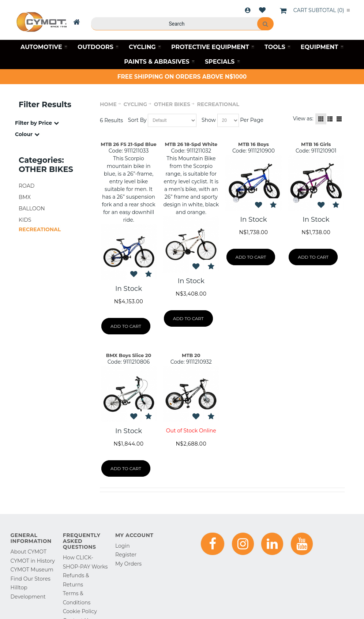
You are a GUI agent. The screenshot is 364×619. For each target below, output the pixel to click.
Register (126, 555)
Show (209, 120)
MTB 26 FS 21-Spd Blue (129, 144)
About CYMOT (29, 552)
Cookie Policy (80, 611)
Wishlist (262, 10)
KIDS (25, 220)
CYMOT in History (33, 561)
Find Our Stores (31, 579)
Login (248, 10)
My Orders (128, 564)
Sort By (137, 120)
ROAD (27, 186)
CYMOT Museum (32, 570)
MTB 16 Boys (254, 144)
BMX (25, 197)
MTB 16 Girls (316, 144)
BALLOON (32, 209)
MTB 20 (191, 355)
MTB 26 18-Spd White (191, 144)
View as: (303, 119)
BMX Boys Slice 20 (129, 355)
